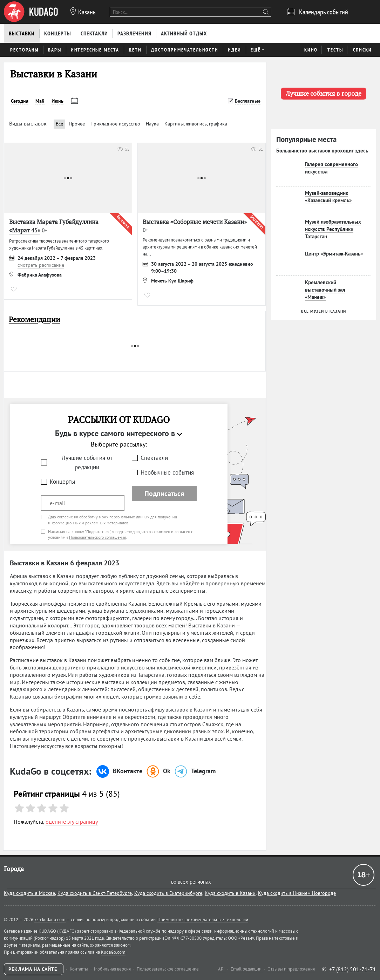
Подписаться (164, 494)
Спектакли (154, 458)
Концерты (62, 482)
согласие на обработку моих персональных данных (103, 517)
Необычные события (167, 472)
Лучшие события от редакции (87, 462)
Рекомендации (35, 319)
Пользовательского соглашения (98, 537)
